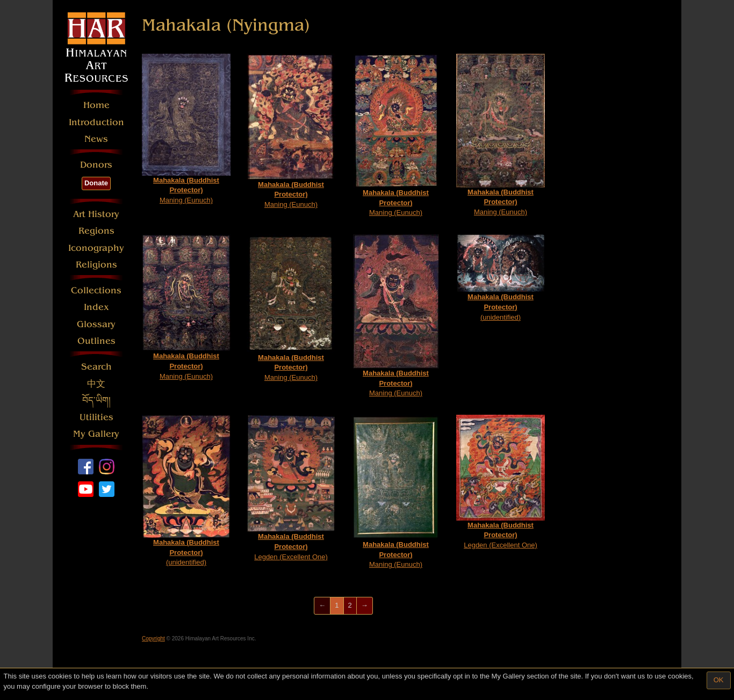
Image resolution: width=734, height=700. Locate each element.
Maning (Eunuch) (186, 129)
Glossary (96, 324)
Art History (96, 214)
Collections (96, 290)
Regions (96, 231)
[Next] (365, 606)
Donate (96, 183)
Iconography (96, 248)
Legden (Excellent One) (291, 488)
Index (96, 307)
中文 (96, 384)
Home (96, 105)
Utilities (96, 417)
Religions (96, 265)
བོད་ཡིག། (96, 400)
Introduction (96, 122)
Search (96, 367)
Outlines (96, 341)
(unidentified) (501, 277)
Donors (96, 165)
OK (719, 680)
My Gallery (96, 434)
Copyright (153, 638)
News (96, 139)
